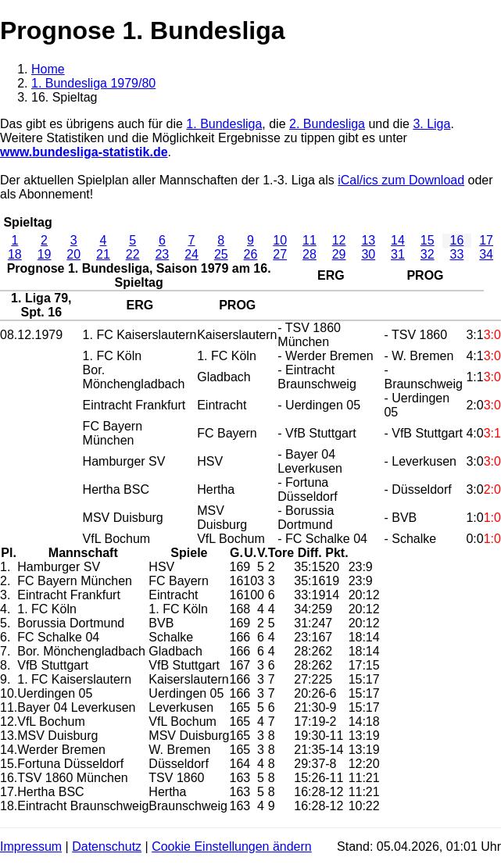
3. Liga (431, 124)
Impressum (31, 847)
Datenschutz (107, 847)
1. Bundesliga (224, 124)
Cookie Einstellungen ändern (232, 847)
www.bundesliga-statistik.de (84, 152)
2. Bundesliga (327, 124)
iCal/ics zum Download (401, 180)
